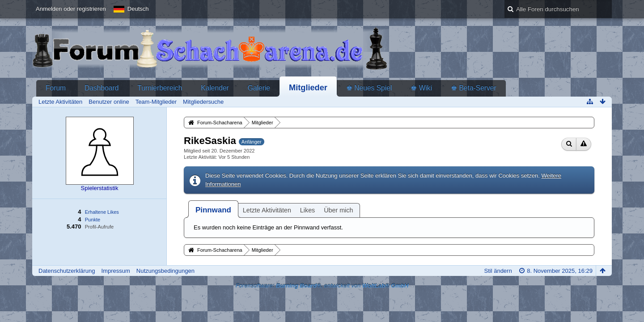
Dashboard (102, 88)
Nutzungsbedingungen (165, 271)
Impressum (115, 271)
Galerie (259, 88)
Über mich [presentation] (338, 210)
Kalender (215, 88)
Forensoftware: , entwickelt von (322, 286)
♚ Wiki (421, 88)
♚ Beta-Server (474, 88)
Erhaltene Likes (102, 212)
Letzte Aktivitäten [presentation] (267, 210)
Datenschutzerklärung (67, 271)
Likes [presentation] (307, 210)
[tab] (213, 210)
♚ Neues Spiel (369, 88)
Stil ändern (498, 271)
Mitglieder (308, 88)
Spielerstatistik (100, 188)
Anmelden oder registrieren (71, 9)
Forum (56, 88)
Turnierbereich (160, 88)
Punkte (93, 220)
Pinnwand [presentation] (213, 210)
